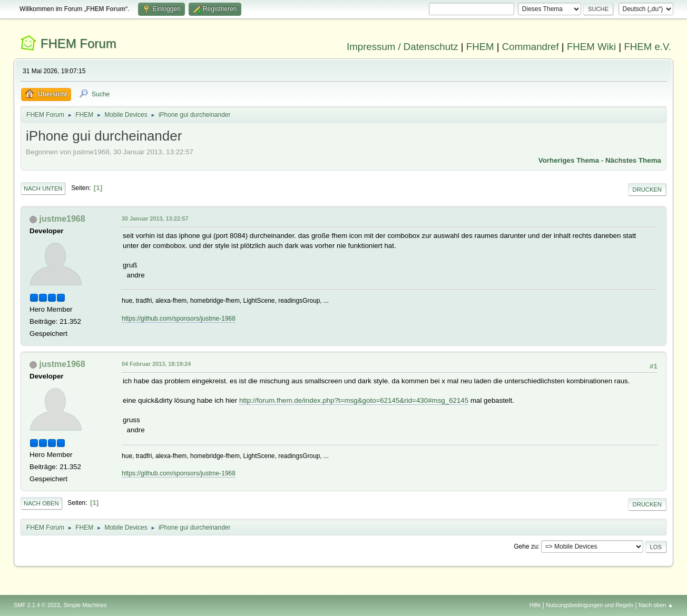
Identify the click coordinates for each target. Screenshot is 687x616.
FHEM (480, 47)
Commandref (531, 47)
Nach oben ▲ (656, 605)
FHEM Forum (78, 43)
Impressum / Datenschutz (403, 47)
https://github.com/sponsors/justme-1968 (179, 319)
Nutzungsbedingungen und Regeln (590, 605)
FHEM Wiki (591, 47)
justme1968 (62, 219)
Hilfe (535, 605)
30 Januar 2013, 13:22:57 (155, 218)
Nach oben (41, 503)
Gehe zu (526, 547)
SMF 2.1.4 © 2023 (37, 605)
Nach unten (43, 188)
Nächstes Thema (633, 160)
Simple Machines (85, 605)
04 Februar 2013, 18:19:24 (156, 364)
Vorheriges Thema (569, 160)
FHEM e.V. (647, 47)
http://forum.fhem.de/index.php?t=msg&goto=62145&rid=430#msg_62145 (354, 400)
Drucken (647, 190)
